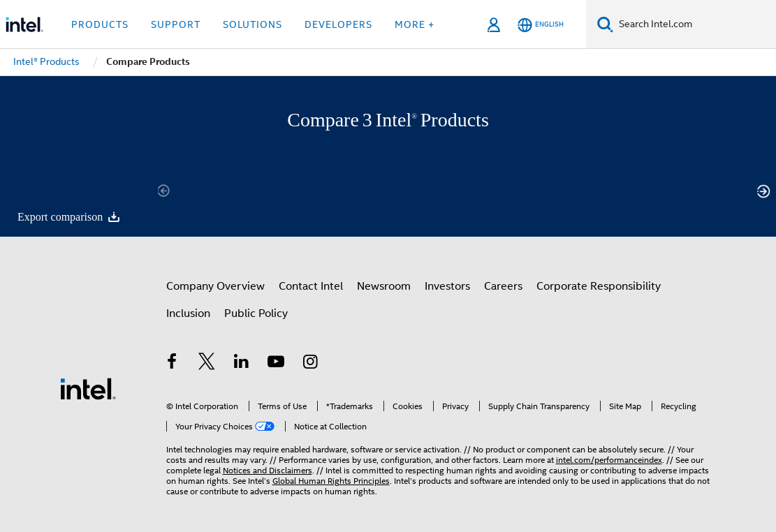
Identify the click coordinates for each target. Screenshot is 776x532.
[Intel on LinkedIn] (242, 364)
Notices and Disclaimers (268, 470)
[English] (541, 25)
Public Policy (256, 313)
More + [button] (415, 24)
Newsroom (384, 286)
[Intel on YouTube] (276, 364)
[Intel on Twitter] (207, 364)
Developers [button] (338, 24)
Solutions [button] (252, 24)
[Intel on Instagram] (311, 364)
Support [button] (176, 24)
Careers (503, 286)
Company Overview (215, 286)
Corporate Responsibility (599, 286)
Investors (447, 286)
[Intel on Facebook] (173, 364)
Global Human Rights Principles (331, 481)
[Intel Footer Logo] (88, 388)
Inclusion (188, 313)
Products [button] (100, 24)
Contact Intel (311, 286)
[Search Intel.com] (695, 24)
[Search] (605, 24)
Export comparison (69, 217)
